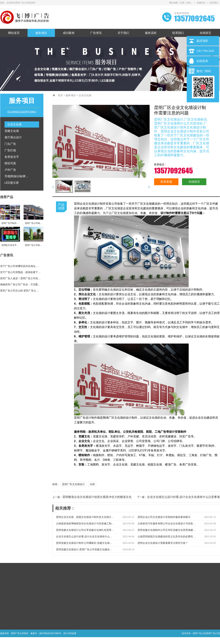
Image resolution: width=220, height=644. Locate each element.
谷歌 (188, 3)
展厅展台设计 (13, 137)
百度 (182, 3)
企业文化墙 (14, 124)
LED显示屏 (12, 183)
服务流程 (151, 33)
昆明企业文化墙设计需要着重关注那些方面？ (163, 543)
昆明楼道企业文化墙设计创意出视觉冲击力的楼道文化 (97, 497)
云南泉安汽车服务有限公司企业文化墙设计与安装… (167, 524)
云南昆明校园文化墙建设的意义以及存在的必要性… (167, 537)
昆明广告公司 (199, 633)
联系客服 (166, 182)
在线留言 (205, 33)
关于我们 (123, 33)
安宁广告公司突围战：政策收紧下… (20, 272)
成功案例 (69, 33)
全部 (92, 484)
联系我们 (214, 3)
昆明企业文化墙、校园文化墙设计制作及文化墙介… (85, 517)
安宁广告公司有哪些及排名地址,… (19, 266)
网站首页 (14, 33)
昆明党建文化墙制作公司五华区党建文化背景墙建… (167, 530)
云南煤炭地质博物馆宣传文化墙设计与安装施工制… (85, 524)
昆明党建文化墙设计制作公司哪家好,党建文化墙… (84, 543)
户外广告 (10, 170)
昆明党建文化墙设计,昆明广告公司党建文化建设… (84, 550)
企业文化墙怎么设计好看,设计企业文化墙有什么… (84, 537)
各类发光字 (12, 157)
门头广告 (10, 144)
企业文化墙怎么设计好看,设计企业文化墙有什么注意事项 (183, 497)
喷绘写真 (10, 163)
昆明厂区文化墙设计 (73, 484)
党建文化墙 (12, 131)
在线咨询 (202, 61)
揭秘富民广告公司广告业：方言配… (20, 284)
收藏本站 (201, 3)
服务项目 (41, 33)
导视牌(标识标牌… (16, 176)
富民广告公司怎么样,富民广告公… (19, 291)
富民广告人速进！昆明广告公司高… (20, 278)
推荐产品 (7, 197)
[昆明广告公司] (213, 633)
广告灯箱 (10, 150)
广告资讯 (96, 33)
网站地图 (174, 3)
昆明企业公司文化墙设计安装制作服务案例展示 (164, 517)
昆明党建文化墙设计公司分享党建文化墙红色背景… (85, 530)
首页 (60, 95)
